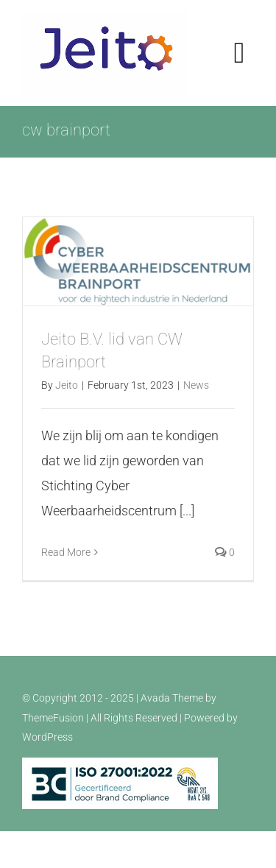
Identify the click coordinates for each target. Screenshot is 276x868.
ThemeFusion (53, 718)
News (196, 385)
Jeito (67, 385)
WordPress (47, 737)
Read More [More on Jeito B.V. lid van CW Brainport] (66, 552)
